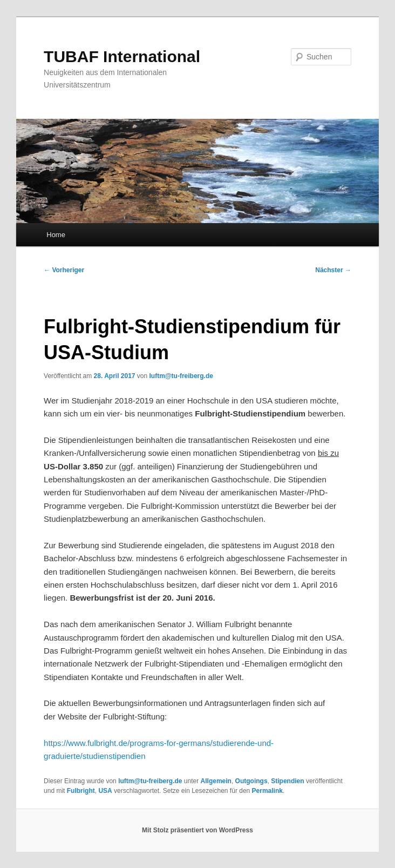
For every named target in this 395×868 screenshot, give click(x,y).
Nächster (333, 270)
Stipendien (287, 781)
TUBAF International (122, 56)
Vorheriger (64, 270)
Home (56, 235)
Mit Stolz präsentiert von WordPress (197, 830)
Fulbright (81, 791)
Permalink (267, 791)
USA (105, 791)
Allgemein (216, 781)
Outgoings (251, 781)
